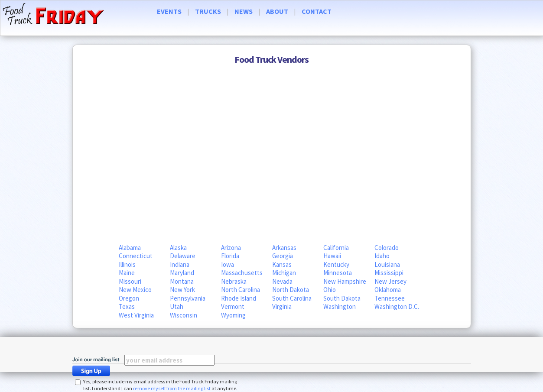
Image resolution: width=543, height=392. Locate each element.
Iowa (228, 264)
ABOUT (277, 11)
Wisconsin (184, 315)
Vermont (233, 306)
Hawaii (332, 256)
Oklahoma (388, 290)
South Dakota (342, 298)
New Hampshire (345, 281)
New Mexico (135, 290)
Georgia (283, 256)
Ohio (330, 290)
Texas (127, 306)
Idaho (382, 256)
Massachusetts (242, 273)
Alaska (178, 248)
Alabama (130, 248)
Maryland (182, 273)
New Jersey (390, 281)
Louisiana (387, 264)
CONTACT (317, 11)
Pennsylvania (188, 298)
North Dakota (291, 290)
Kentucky (336, 264)
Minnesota (338, 273)
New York (182, 290)
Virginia (282, 306)
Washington (340, 306)
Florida (230, 256)
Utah (177, 306)
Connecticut (136, 256)
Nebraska (234, 281)
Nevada (282, 281)
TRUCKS (208, 11)
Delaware (183, 256)
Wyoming (233, 315)
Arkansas (284, 248)
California (336, 248)
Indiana (180, 264)
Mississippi (389, 273)
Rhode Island (239, 298)
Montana (182, 281)
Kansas (282, 264)
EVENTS (169, 11)
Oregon (129, 298)
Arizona (231, 248)
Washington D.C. (397, 306)
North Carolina (241, 290)
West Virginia (136, 315)
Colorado (387, 248)
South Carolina (292, 298)
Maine (127, 273)
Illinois (127, 264)
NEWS (244, 11)
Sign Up (94, 371)
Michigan (284, 273)
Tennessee (390, 298)
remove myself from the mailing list (172, 388)
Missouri (130, 281)
